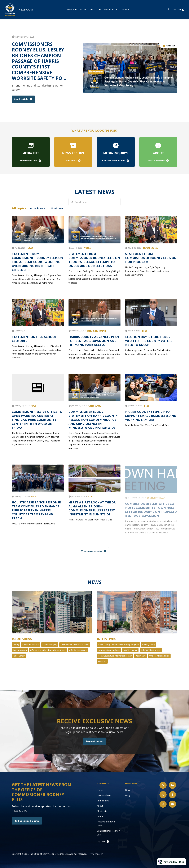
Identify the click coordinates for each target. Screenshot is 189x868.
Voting (16, 645)
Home (100, 790)
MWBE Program (130, 650)
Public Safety (19, 656)
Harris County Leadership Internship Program (118, 645)
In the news (103, 801)
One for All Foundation (159, 656)
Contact (126, 9)
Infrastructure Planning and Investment (48, 650)
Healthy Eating (149, 645)
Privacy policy (96, 854)
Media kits (110, 9)
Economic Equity (50, 645)
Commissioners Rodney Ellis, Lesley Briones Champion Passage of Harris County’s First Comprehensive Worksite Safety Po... (39, 61)
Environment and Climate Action (75, 645)
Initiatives (106, 639)
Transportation (20, 650)
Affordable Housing (78, 650)
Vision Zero (141, 656)
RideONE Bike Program (151, 650)
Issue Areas (22, 639)
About (94, 9)
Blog (83, 9)
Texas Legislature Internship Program (115, 656)
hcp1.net (177, 10)
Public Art (102, 661)
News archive (104, 795)
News (70, 9)
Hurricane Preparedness (109, 650)
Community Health (31, 645)
